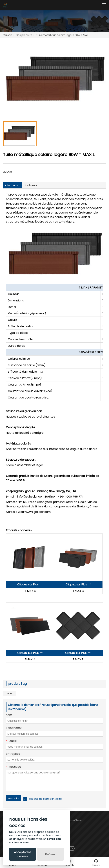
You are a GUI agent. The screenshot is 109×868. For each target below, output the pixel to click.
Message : (14, 767)
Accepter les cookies (23, 854)
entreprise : (14, 754)
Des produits (24, 35)
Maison (7, 35)
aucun (9, 693)
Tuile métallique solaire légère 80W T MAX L (63, 35)
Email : (11, 741)
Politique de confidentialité (45, 799)
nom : (10, 715)
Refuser (50, 854)
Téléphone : (14, 728)
